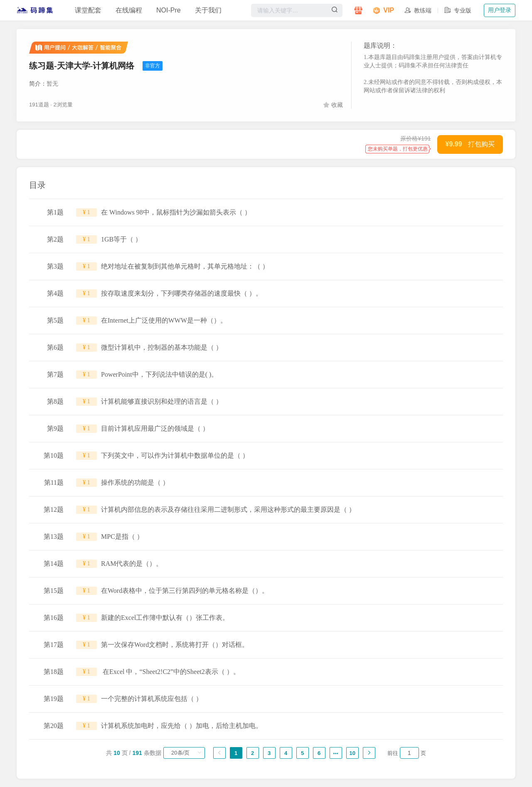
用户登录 (500, 10)
